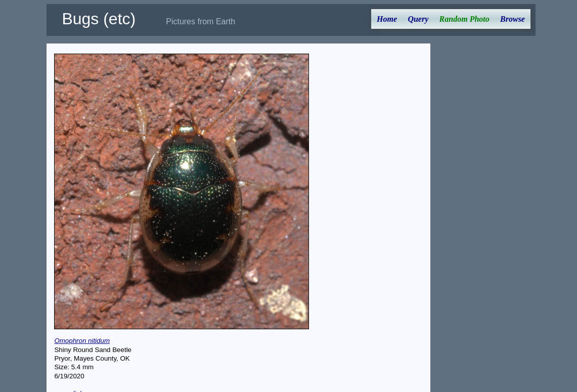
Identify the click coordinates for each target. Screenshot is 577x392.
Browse (513, 19)
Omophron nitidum (82, 341)
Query (418, 19)
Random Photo (464, 19)
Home (387, 19)
